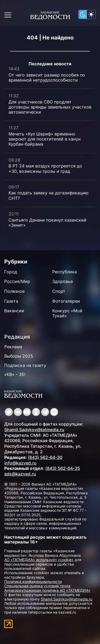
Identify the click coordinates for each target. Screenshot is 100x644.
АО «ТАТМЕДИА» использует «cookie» (39, 560)
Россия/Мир (17, 281)
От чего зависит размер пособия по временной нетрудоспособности (47, 77)
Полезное (14, 291)
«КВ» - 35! (15, 374)
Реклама (13, 347)
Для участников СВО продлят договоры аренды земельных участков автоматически (50, 107)
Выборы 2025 (19, 356)
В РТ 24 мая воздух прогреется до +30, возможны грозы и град (45, 168)
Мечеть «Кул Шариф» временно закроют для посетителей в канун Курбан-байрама (45, 139)
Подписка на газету (25, 365)
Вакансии (14, 311)
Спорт (59, 291)
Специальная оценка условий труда (37, 586)
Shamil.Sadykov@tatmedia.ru (34, 430)
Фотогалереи (66, 301)
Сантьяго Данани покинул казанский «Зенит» (47, 223)
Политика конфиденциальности (33, 581)
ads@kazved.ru (20, 474)
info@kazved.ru (20, 463)
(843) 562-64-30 (45, 457)
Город (11, 272)
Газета (11, 301)
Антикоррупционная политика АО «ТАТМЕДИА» (47, 590)
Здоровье (63, 281)
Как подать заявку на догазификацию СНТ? (49, 195)
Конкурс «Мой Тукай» (67, 313)
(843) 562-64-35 (63, 468)
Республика (65, 272)
